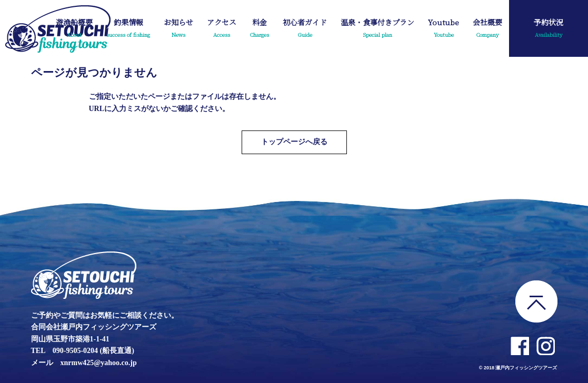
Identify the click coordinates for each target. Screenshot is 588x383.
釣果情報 (128, 29)
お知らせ (178, 29)
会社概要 (487, 29)
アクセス (222, 29)
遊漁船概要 (74, 29)
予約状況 (549, 29)
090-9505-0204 (75, 351)
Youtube (444, 29)
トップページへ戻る (294, 142)
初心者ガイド (305, 29)
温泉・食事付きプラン (377, 29)
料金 (260, 29)
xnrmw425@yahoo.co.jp (99, 363)
